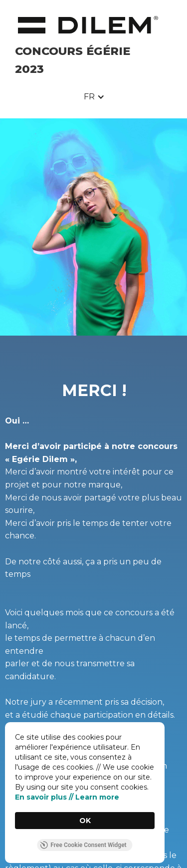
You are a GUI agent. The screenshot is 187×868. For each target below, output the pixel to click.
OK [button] (85, 821)
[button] (94, 97)
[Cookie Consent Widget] (85, 793)
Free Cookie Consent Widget (83, 845)
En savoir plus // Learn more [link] (67, 797)
